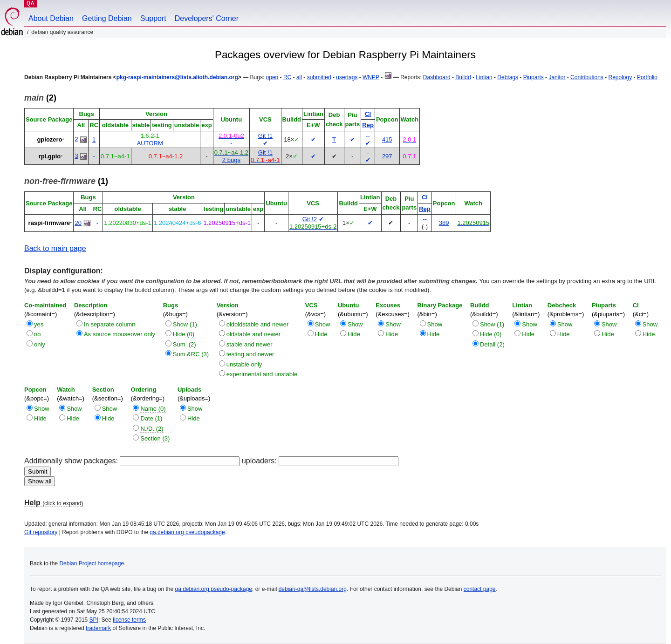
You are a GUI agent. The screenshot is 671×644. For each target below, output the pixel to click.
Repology (620, 77)
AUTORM (150, 143)
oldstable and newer (253, 334)
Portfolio (647, 77)
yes (39, 324)
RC (287, 77)
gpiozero (49, 139)
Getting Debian (107, 18)
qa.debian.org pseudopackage (187, 532)
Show (323, 324)
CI (368, 114)
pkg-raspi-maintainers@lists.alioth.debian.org (177, 77)
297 (387, 156)
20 (78, 223)
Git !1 (265, 136)
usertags (347, 77)
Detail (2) (492, 344)
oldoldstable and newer (258, 324)
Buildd (463, 77)
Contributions (587, 77)
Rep (368, 125)
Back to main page (55, 248)
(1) (66, 181)
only (40, 344)
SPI (94, 620)
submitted (319, 77)
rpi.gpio (50, 156)
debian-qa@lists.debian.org (313, 589)
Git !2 (310, 219)
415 (387, 139)
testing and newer (250, 354)
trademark (98, 628)
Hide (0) (184, 334)
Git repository (41, 532)
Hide (321, 334)
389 (444, 223)
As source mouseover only (120, 334)
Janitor (557, 77)
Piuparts (534, 77)
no (37, 334)
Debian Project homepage (92, 563)
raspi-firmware (49, 223)
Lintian (484, 77)
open (272, 77)
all (299, 77)
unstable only (244, 364)
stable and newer (250, 344)
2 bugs (231, 160)
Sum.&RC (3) (191, 354)
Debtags (508, 77)
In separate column (110, 324)
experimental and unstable (262, 374)
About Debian (51, 18)
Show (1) (185, 324)
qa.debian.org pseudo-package (214, 589)
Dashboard (437, 77)
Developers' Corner (207, 18)
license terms (129, 620)
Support (153, 18)
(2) (40, 98)
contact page (480, 589)
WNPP (371, 77)
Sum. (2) (185, 344)
